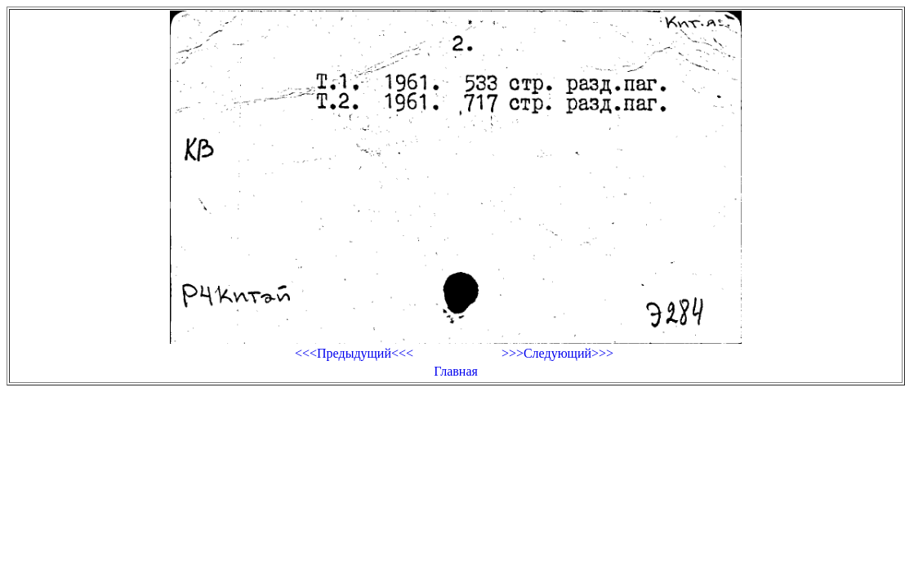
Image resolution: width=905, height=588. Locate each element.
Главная (456, 371)
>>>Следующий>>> (557, 353)
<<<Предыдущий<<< (354, 353)
